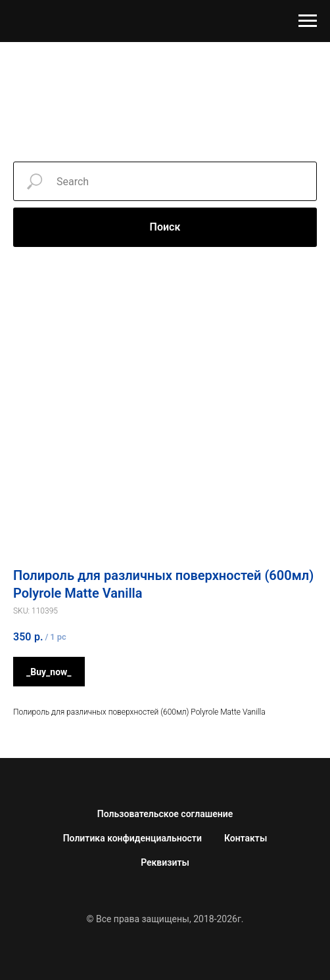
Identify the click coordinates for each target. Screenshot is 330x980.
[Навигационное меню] (308, 21)
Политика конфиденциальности (132, 838)
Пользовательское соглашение (165, 814)
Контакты (246, 838)
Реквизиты (165, 862)
